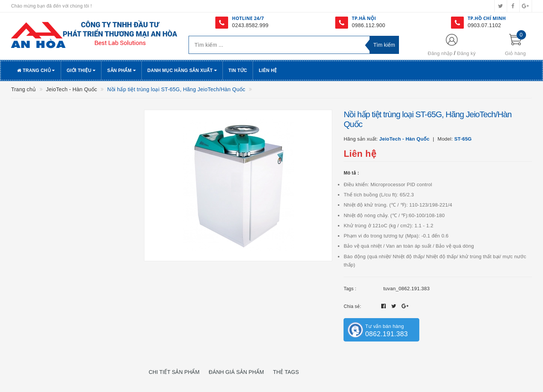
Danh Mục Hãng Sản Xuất (182, 70)
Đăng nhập (440, 53)
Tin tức (238, 70)
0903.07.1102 (484, 25)
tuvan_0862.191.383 (406, 289)
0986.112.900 (369, 25)
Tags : (350, 289)
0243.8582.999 (250, 25)
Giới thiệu (81, 70)
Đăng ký (466, 53)
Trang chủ (36, 70)
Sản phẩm (121, 70)
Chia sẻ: (352, 306)
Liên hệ (268, 70)
